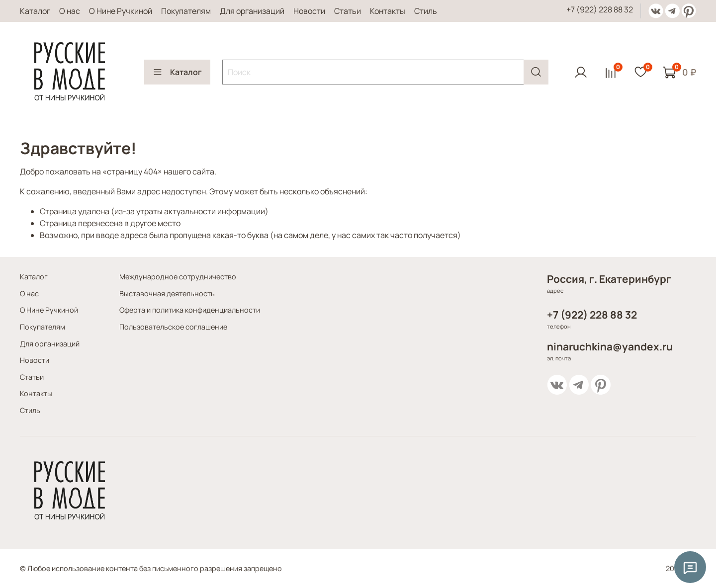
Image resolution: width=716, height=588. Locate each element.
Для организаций (252, 11)
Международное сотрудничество (178, 277)
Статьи (348, 11)
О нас (70, 11)
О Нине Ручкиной (121, 11)
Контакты (388, 11)
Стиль (426, 11)
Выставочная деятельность (167, 294)
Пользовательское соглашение (173, 327)
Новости (309, 11)
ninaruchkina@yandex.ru (610, 346)
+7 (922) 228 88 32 (600, 9)
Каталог (35, 11)
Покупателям (186, 11)
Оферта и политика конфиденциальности (190, 310)
